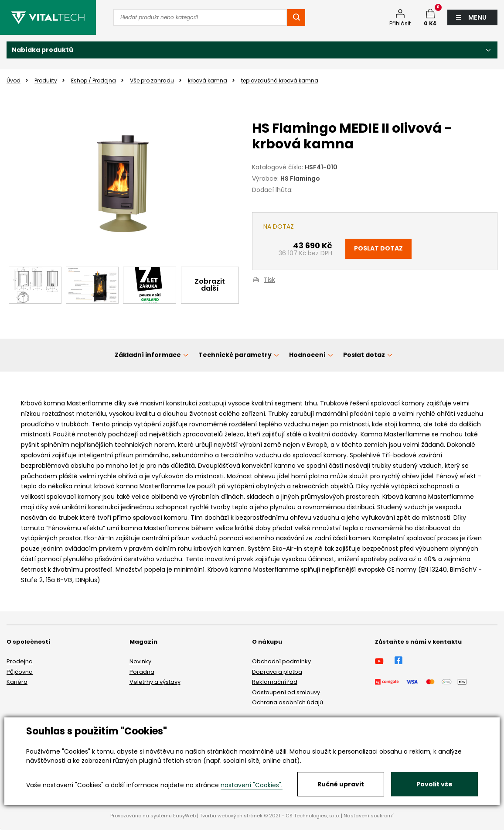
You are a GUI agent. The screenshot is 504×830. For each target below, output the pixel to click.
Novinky (140, 661)
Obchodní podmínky (281, 661)
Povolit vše (434, 784)
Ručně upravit (341, 784)
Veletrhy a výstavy (155, 682)
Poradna (142, 672)
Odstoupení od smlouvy (286, 692)
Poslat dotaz (378, 248)
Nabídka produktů (43, 50)
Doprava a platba (277, 672)
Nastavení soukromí (369, 816)
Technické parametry (235, 355)
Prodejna (20, 661)
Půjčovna (20, 672)
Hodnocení (307, 355)
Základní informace (148, 355)
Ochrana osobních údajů (288, 702)
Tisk (269, 280)
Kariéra (17, 682)
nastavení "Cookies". (252, 785)
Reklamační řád (275, 682)
